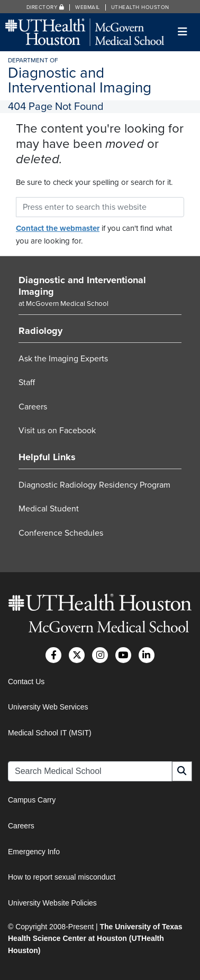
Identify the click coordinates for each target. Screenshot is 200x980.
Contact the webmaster (58, 228)
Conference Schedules (61, 533)
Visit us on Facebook (57, 431)
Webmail (88, 7)
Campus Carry (32, 800)
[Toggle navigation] (183, 32)
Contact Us (26, 682)
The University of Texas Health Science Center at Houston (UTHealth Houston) (95, 939)
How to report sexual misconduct (62, 877)
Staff (27, 382)
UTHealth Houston (140, 7)
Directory (46, 7)
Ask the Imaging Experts (63, 359)
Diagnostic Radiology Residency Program (94, 485)
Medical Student (49, 509)
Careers (33, 407)
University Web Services (48, 707)
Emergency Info (34, 852)
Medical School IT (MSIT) (50, 733)
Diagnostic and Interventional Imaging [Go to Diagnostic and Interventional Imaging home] (82, 286)
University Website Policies (52, 903)
